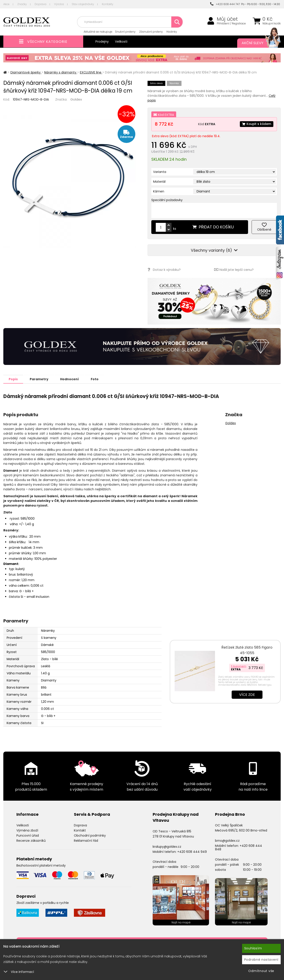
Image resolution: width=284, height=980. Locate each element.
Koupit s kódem (256, 124)
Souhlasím (253, 948)
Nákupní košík (272, 24)
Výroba (59, 4)
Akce (6, 4)
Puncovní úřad (28, 835)
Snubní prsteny (125, 32)
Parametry (40, 379)
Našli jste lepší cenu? (234, 270)
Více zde (247, 694)
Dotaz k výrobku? (164, 270)
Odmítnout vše (261, 971)
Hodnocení (71, 379)
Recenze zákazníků (31, 840)
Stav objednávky (83, 4)
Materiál (159, 182)
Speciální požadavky (167, 200)
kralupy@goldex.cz (167, 846)
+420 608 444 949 (192, 851)
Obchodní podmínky (90, 835)
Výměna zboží (27, 830)
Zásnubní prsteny (151, 32)
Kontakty (108, 4)
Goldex (76, 99)
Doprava (40, 4)
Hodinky (172, 32)
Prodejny (102, 42)
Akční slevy (257, 43)
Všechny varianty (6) (214, 250)
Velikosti (121, 42)
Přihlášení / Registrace (231, 24)
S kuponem (239, 666)
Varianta (160, 172)
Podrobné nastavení (261, 960)
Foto (97, 379)
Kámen (159, 191)
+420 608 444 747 (225, 4)
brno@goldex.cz (227, 840)
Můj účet (227, 19)
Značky (22, 4)
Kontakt (80, 830)
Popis (14, 379)
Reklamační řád (86, 840)
